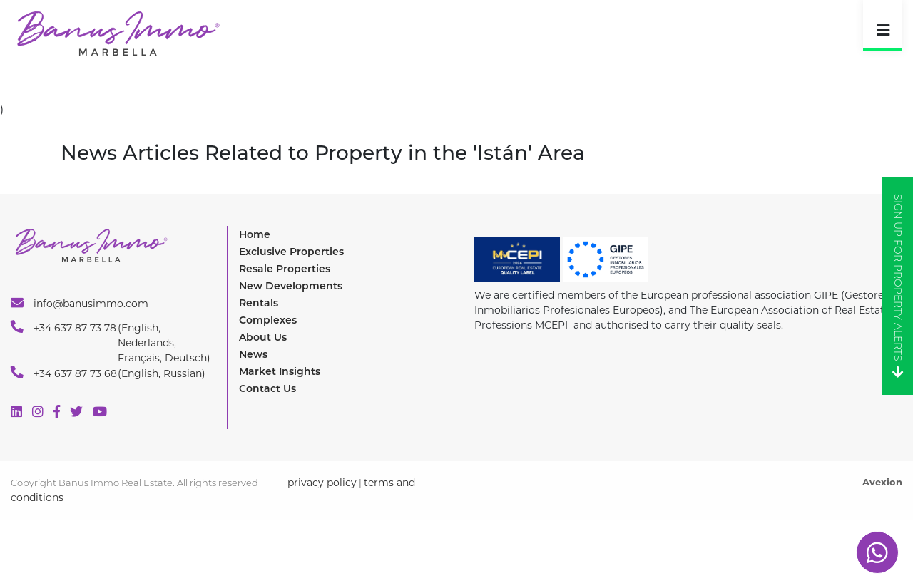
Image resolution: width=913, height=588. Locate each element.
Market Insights (280, 371)
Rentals (259, 303)
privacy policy (322, 483)
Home (255, 234)
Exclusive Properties (291, 252)
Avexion (882, 482)
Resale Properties (285, 269)
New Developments (291, 286)
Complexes (268, 320)
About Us (263, 337)
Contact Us (267, 388)
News (253, 354)
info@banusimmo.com (80, 303)
